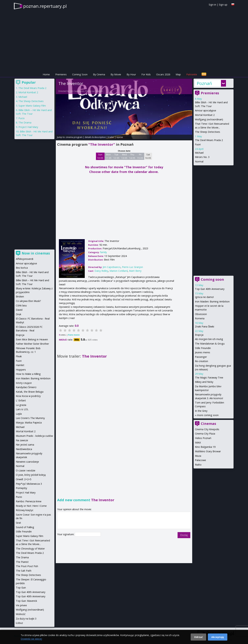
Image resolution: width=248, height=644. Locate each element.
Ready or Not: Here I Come (31, 506)
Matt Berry (135, 271)
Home (46, 74)
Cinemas (208, 424)
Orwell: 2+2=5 (24, 479)
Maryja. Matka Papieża (29, 423)
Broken (20, 296)
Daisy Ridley (101, 271)
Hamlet (20, 365)
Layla (19, 414)
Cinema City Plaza (205, 434)
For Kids (146, 74)
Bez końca (22, 268)
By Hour (131, 74)
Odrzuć (198, 637)
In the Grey (201, 411)
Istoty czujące (24, 383)
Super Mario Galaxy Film (32, 106)
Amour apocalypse (206, 110)
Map (178, 74)
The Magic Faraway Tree (209, 378)
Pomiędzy (21, 488)
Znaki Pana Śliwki (205, 326)
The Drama (25, 123)
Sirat (18, 523)
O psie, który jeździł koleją (31, 475)
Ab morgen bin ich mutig (209, 339)
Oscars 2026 (163, 74)
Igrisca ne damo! (204, 297)
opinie (120, 137)
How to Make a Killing (28, 374)
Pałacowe (200, 460)
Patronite (192, 74)
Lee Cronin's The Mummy (30, 418)
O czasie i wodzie (26, 470)
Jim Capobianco (77, 91)
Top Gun (21, 588)
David (19, 310)
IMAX (198, 443)
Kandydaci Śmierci (26, 387)
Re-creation (201, 361)
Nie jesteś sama (25, 445)
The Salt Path (24, 571)
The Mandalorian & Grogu (210, 344)
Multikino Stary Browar (208, 451)
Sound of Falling (25, 527)
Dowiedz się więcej (31, 639)
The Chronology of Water (30, 549)
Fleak (19, 356)
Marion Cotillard (119, 271)
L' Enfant (21, 400)
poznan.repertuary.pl (45, 6)
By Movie (116, 74)
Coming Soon (80, 74)
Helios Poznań (203, 438)
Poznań (204, 83)
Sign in (212, 5)
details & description (95, 137)
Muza (198, 456)
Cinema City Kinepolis (207, 429)
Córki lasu (21, 305)
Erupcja (199, 335)
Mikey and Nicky (204, 382)
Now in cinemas (36, 253)
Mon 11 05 (108, 156)
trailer (111, 137)
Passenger (201, 357)
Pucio (22, 118)
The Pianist (22, 562)
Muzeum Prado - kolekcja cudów (34, 436)
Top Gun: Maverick (26, 601)
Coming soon (212, 279)
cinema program (74, 137)
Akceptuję (218, 637)
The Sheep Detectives (208, 132)
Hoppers (21, 370)
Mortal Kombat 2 (205, 115)
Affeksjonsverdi (25, 259)
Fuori (198, 144)
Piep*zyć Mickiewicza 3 (29, 484)
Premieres (61, 74)
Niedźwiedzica (24, 449)
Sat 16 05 (148, 156)
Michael (199, 153)
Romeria (200, 318)
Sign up (223, 5)
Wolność (21, 614)
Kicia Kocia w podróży (28, 396)
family (103, 252)
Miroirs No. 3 (202, 157)
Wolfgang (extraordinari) (209, 119)
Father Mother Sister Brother (32, 344)
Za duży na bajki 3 (26, 619)
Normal (199, 161)
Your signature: (66, 534)
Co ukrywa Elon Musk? (28, 301)
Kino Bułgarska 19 (205, 447)
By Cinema (99, 74)
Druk (19, 314)
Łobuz (19, 623)
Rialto (198, 465)
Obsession (201, 314)
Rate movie (74, 335)
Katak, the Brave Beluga (30, 392)
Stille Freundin (203, 348)
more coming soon (208, 415)
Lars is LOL (22, 409)
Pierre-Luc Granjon (94, 91)
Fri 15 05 (140, 156)
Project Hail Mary (28, 127)
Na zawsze (22, 440)
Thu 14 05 (132, 156)
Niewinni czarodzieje (27, 462)
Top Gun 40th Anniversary (210, 289)
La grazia (21, 405)
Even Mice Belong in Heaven (32, 339)
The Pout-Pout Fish (27, 566)
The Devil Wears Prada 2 (209, 140)
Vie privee (21, 605)
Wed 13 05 (124, 156)
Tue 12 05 (116, 156)
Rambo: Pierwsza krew (29, 501)
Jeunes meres (203, 352)
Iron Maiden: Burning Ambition (212, 301)
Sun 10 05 (100, 156)
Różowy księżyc (25, 510)
